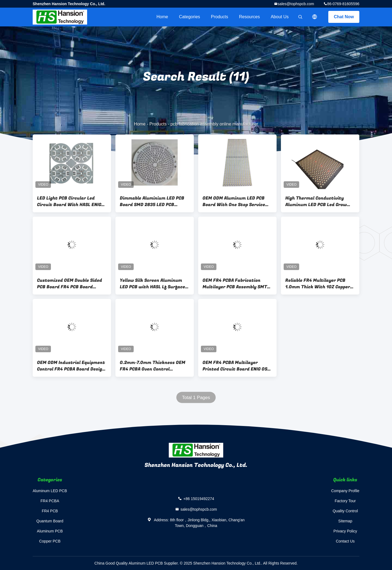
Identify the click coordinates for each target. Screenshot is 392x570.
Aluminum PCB (50, 531)
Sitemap (345, 521)
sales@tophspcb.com (296, 4)
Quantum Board (50, 521)
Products (220, 17)
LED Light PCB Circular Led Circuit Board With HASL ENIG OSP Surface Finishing (69, 201)
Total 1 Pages (196, 398)
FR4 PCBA (50, 501)
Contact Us (345, 541)
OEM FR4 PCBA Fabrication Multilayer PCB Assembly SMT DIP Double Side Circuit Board (235, 284)
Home (162, 17)
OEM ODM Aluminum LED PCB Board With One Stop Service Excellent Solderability (234, 201)
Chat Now (344, 17)
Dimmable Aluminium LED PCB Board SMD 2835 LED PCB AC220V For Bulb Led (152, 201)
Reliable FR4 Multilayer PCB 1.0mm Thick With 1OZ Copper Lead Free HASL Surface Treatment (318, 284)
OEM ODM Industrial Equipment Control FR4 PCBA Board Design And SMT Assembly (71, 366)
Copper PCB (50, 541)
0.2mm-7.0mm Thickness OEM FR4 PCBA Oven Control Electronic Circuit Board (153, 366)
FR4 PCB (50, 511)
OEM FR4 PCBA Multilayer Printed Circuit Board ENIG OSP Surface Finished (236, 366)
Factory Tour (345, 501)
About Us (280, 17)
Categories (189, 17)
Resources (249, 17)
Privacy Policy (345, 531)
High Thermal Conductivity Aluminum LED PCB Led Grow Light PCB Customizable (316, 201)
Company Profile (345, 491)
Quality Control (345, 511)
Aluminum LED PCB (50, 491)
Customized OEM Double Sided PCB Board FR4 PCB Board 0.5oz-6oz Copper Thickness (70, 284)
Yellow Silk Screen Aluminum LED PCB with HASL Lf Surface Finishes (152, 284)
